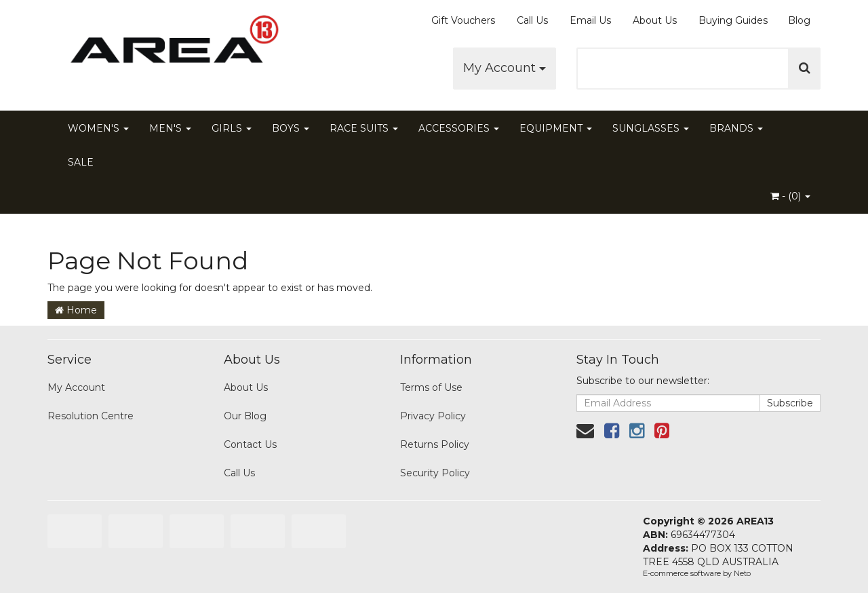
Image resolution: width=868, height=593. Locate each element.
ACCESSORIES (459, 128)
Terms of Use (431, 387)
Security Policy (435, 473)
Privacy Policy (433, 416)
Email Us (590, 20)
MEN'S (170, 128)
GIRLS (232, 128)
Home (76, 310)
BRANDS (736, 128)
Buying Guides (733, 20)
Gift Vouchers (463, 20)
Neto (742, 573)
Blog (799, 20)
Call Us (532, 20)
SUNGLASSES (651, 128)
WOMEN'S (98, 128)
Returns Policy (435, 444)
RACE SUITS (364, 128)
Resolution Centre (91, 416)
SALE (81, 162)
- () (790, 196)
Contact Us (250, 444)
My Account (505, 68)
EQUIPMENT (556, 128)
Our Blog (245, 416)
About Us (655, 20)
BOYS (291, 128)
